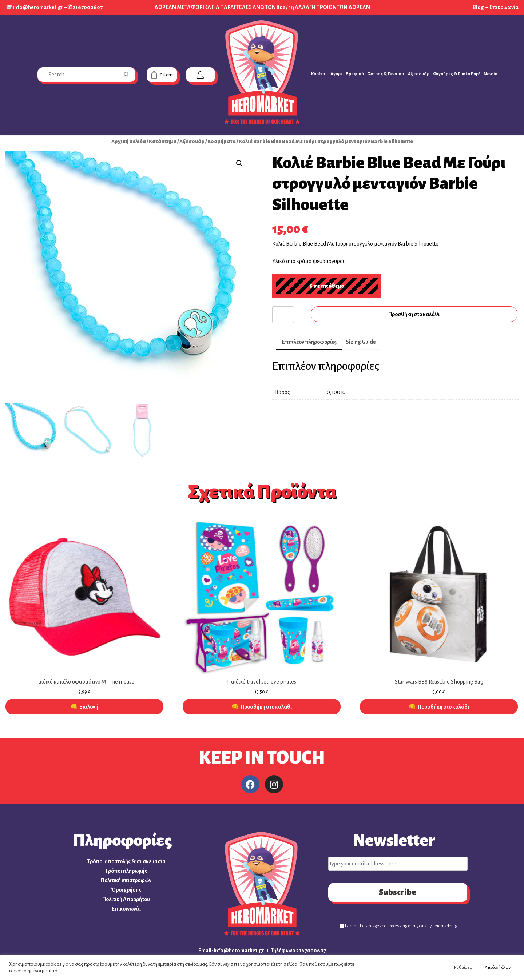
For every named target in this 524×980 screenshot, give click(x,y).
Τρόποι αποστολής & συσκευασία (126, 861)
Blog (479, 7)
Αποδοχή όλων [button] (498, 967)
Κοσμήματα (222, 141)
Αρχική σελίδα (129, 141)
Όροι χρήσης (126, 890)
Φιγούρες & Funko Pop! (456, 74)
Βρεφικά (355, 74)
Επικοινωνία (504, 7)
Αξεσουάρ (419, 74)
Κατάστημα (163, 141)
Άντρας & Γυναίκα (386, 74)
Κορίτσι (319, 74)
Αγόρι (336, 74)
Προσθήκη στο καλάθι (414, 314)
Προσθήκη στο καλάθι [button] (266, 707)
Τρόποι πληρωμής (126, 871)
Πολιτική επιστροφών (126, 880)
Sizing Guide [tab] (361, 342)
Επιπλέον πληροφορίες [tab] (309, 342)
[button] (239, 163)
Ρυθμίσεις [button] (463, 967)
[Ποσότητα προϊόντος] (283, 315)
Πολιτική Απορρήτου (126, 899)
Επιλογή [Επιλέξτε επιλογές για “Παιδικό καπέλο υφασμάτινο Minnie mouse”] (89, 707)
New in (491, 74)
